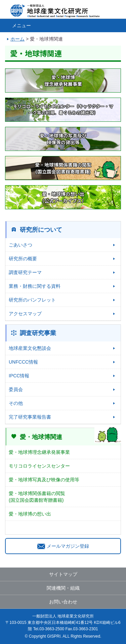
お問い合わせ (63, 602)
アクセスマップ (25, 314)
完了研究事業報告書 (30, 417)
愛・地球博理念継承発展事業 (39, 452)
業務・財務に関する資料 (35, 286)
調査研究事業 (38, 333)
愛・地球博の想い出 (30, 514)
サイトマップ (63, 574)
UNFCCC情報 (23, 362)
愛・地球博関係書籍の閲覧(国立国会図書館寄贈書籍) (37, 497)
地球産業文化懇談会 (30, 348)
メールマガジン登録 (63, 546)
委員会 (16, 389)
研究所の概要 (23, 259)
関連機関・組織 (63, 588)
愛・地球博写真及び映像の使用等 (44, 480)
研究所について (41, 230)
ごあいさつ (20, 245)
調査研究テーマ (25, 272)
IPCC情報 (19, 376)
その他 (16, 403)
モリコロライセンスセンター (39, 466)
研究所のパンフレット (32, 300)
